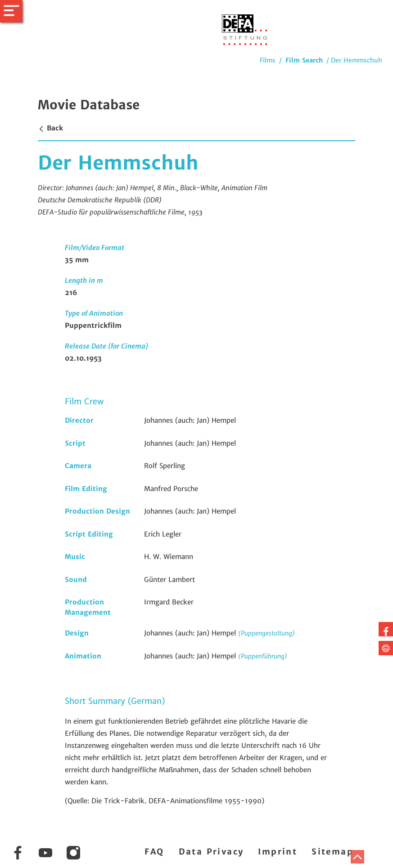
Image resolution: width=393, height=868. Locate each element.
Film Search (304, 60)
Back (50, 128)
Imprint (278, 852)
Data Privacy (211, 852)
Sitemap (332, 852)
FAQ (154, 852)
